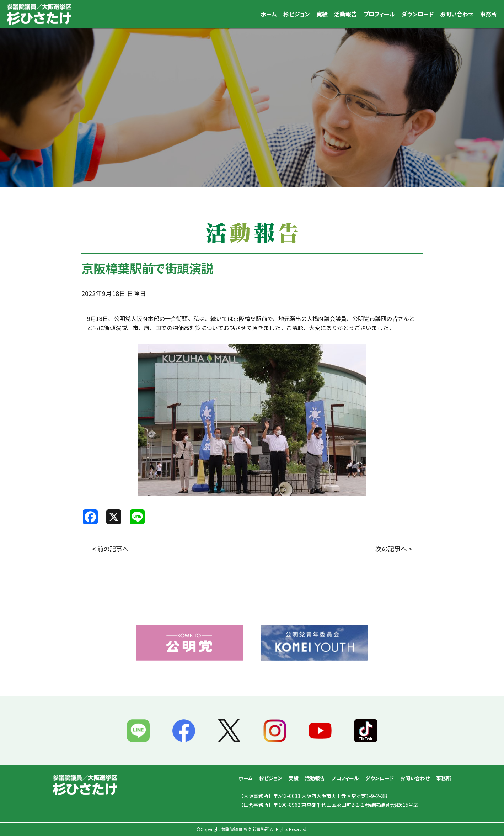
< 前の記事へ (110, 549)
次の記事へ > (394, 549)
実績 (322, 14)
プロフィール (379, 14)
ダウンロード (417, 14)
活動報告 (345, 14)
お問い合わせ (457, 14)
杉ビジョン (297, 14)
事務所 (488, 14)
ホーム (269, 14)
